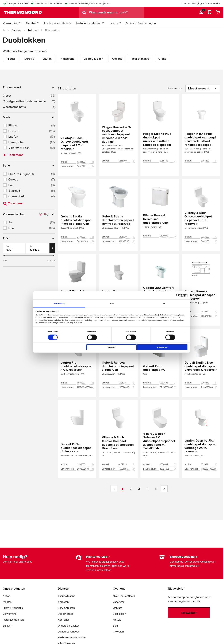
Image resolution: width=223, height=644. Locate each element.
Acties (6, 596)
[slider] (4, 255)
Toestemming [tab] (59, 303)
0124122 (85, 162)
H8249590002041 (85, 387)
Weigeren (111, 347)
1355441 (168, 161)
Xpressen (63, 602)
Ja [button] (10, 222)
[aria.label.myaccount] (201, 13)
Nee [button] (11, 228)
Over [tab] (164, 303)
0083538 (168, 383)
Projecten (118, 632)
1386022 (85, 237)
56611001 (209, 241)
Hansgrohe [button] (16, 142)
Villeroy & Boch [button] (19, 148)
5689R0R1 (127, 469)
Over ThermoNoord (124, 596)
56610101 (85, 166)
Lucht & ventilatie (13, 608)
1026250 (209, 312)
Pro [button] (11, 185)
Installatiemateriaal (14, 620)
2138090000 (209, 387)
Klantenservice (213, 3)
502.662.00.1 (85, 241)
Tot (32, 246)
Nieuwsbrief (189, 613)
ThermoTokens (66, 596)
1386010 (127, 237)
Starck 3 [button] (14, 191)
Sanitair (16, 30)
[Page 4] (147, 489)
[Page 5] (156, 489)
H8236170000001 (209, 469)
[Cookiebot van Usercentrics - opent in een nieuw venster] (172, 295)
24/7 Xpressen (66, 608)
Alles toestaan (162, 347)
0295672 (209, 383)
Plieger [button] (13, 125)
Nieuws (117, 620)
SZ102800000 (168, 387)
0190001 (168, 236)
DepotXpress (65, 614)
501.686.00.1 (127, 241)
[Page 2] (131, 489)
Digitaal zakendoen (69, 632)
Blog (115, 626)
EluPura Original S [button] (21, 174)
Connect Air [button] (17, 196)
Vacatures (119, 602)
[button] (164, 489)
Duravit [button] (14, 131)
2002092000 (85, 469)
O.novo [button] (13, 179)
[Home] (4, 30)
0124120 (209, 237)
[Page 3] (139, 489)
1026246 (127, 383)
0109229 (127, 464)
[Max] (37, 248)
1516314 (209, 464)
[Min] (14, 248)
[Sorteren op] (203, 88)
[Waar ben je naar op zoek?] (116, 13)
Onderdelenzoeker (68, 626)
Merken (7, 602)
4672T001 (168, 469)
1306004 (168, 464)
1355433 (209, 161)
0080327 (85, 383)
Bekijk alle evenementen (72, 637)
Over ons (186, 3)
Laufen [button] (13, 136)
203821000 (209, 316)
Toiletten (33, 30)
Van (8, 246)
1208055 (85, 464)
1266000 (127, 161)
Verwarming (10, 614)
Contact (118, 608)
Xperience (64, 620)
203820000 (127, 387)
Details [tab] (111, 303)
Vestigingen (198, 3)
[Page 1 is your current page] (122, 489)
